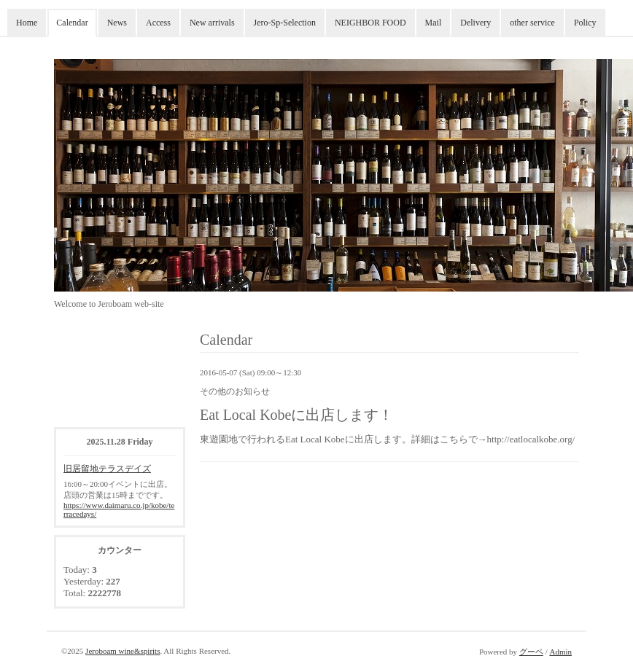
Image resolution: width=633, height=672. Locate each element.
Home (27, 23)
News (117, 23)
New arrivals (212, 23)
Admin (560, 652)
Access (158, 23)
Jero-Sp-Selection (285, 23)
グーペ (531, 652)
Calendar (72, 23)
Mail (434, 23)
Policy (585, 23)
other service (532, 23)
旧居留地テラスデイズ (107, 469)
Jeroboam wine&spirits (123, 651)
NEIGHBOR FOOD (370, 23)
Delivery (475, 23)
